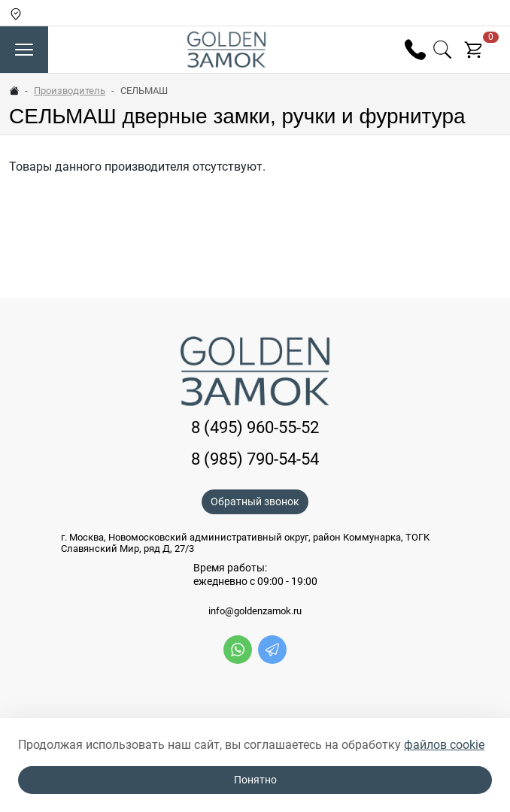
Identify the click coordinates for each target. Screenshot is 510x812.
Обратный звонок (255, 501)
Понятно (255, 780)
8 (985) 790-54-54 (255, 459)
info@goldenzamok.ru (255, 611)
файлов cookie (444, 745)
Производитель (70, 91)
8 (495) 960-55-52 (255, 427)
